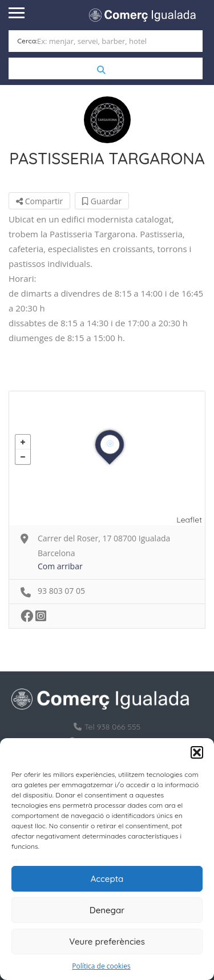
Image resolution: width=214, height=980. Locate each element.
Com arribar (60, 566)
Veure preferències (107, 941)
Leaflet (189, 520)
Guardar (102, 201)
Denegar (107, 910)
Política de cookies (101, 966)
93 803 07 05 (61, 591)
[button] (197, 752)
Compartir (39, 201)
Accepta (107, 879)
